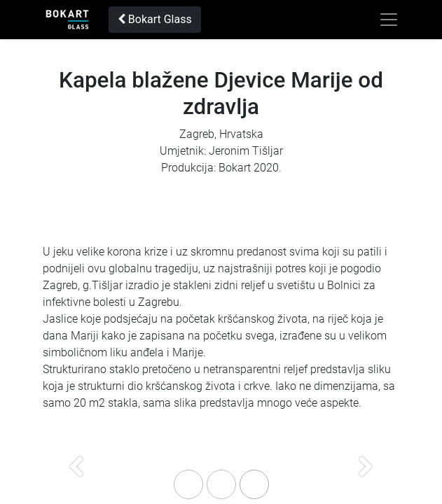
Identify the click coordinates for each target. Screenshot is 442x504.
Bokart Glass (155, 19)
